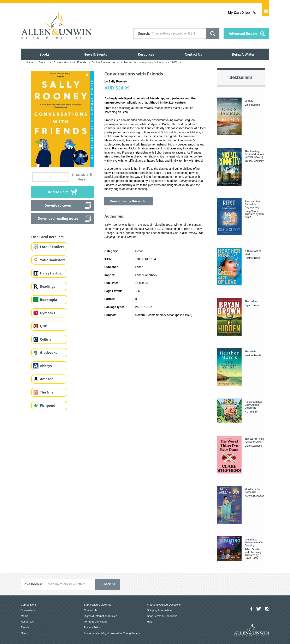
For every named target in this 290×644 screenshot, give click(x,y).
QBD (44, 326)
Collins (46, 339)
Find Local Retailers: (48, 237)
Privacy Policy (92, 627)
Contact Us (193, 54)
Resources (146, 54)
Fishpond (48, 405)
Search (144, 33)
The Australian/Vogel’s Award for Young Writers (112, 633)
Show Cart (265, 9)
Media (25, 616)
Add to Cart (58, 192)
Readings (48, 286)
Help (150, 622)
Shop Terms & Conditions (162, 616)
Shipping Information (159, 610)
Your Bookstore (53, 260)
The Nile (47, 392)
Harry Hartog (51, 273)
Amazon (47, 379)
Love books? (33, 584)
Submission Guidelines (97, 605)
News (24, 633)
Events (25, 627)
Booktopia (49, 300)
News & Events (95, 54)
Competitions (29, 605)
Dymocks (48, 313)
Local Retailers (52, 247)
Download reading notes (58, 218)
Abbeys (46, 366)
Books (45, 54)
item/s (242, 13)
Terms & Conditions (96, 622)
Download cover (58, 205)
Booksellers (28, 610)
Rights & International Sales (100, 616)
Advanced (243, 33)
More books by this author (129, 201)
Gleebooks (49, 353)
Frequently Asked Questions (164, 605)
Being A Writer (243, 54)
